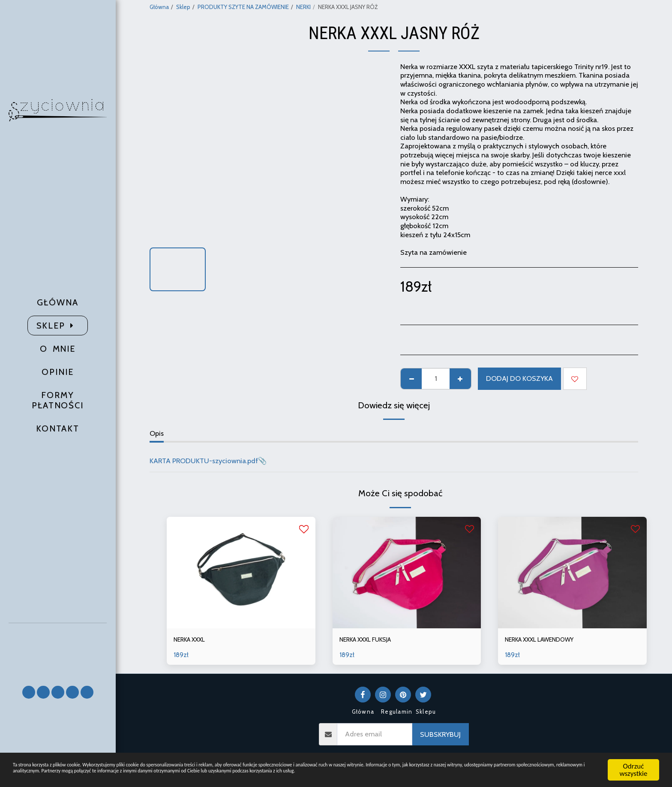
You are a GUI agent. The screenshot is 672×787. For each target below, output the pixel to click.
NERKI (303, 7)
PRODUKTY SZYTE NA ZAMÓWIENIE (243, 7)
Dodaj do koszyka (519, 378)
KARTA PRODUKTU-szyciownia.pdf (204, 461)
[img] (241, 573)
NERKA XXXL (193, 640)
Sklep (183, 7)
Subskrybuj (440, 736)
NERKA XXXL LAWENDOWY (547, 640)
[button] (58, 650)
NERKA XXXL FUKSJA (371, 640)
